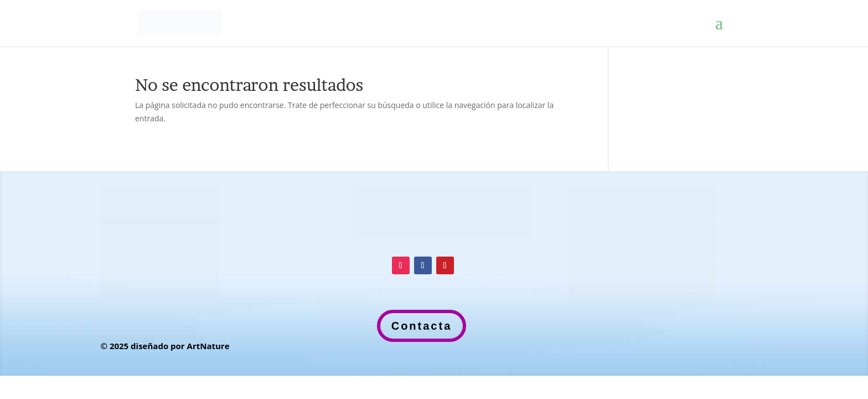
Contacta (422, 326)
